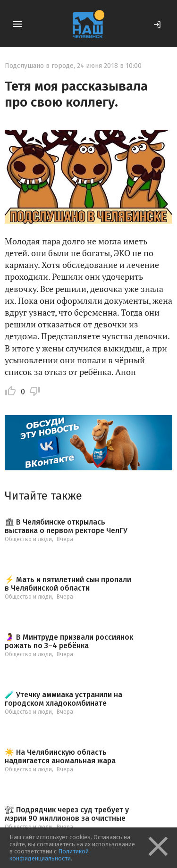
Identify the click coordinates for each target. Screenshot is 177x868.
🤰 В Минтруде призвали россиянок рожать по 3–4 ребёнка (69, 641)
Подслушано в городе (39, 66)
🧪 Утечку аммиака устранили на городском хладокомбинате (63, 699)
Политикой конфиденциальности (49, 855)
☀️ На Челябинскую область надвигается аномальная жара (60, 756)
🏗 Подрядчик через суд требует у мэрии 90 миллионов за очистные (67, 814)
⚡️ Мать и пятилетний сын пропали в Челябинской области (68, 584)
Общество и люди (28, 539)
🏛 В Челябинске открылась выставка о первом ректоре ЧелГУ (66, 526)
